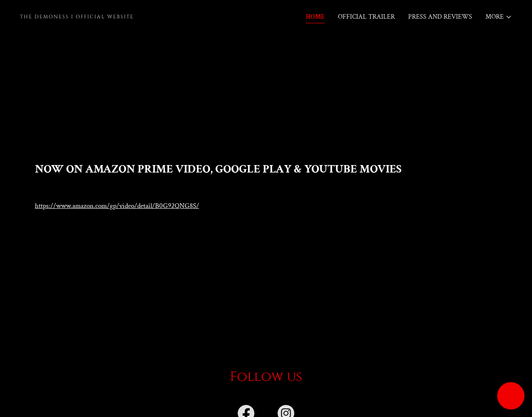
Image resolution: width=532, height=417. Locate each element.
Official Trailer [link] (366, 17)
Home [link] (315, 17)
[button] (499, 17)
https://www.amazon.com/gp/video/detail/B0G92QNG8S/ (117, 206)
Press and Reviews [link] (440, 17)
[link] (140, 16)
